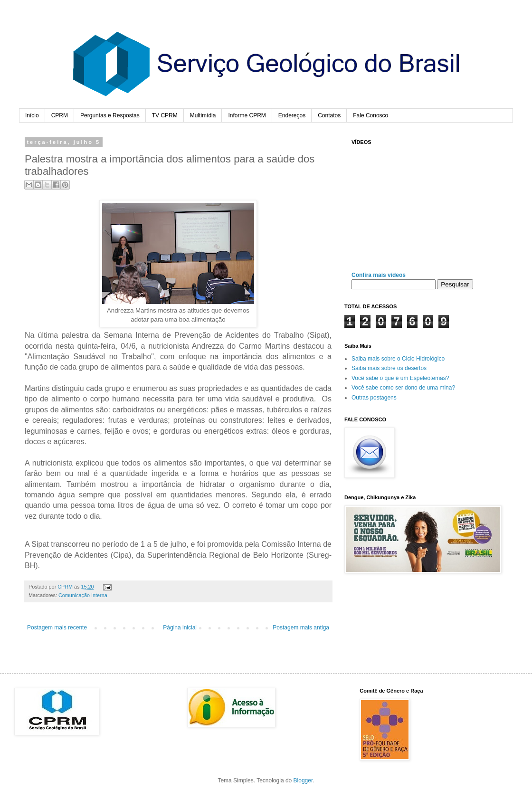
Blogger (303, 780)
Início (32, 115)
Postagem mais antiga (301, 628)
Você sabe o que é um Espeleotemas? (400, 378)
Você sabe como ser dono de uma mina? (403, 388)
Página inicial (180, 628)
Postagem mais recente (57, 628)
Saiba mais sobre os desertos (389, 368)
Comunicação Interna (83, 595)
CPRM (60, 115)
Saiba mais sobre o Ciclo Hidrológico (398, 359)
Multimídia (203, 115)
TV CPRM (165, 115)
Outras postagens (374, 398)
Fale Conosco (370, 115)
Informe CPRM (247, 115)
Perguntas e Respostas (110, 115)
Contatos (329, 115)
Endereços (292, 115)
